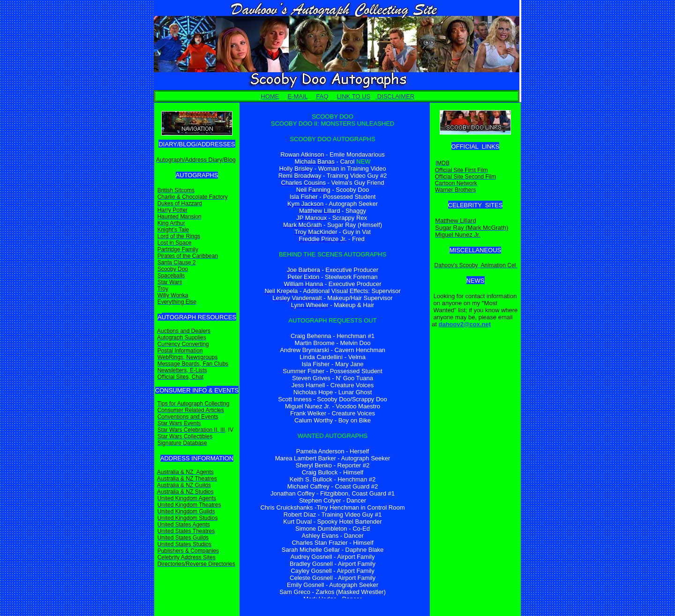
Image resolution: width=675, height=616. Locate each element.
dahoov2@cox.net (465, 324)
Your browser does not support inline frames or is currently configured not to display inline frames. (333, 354)
